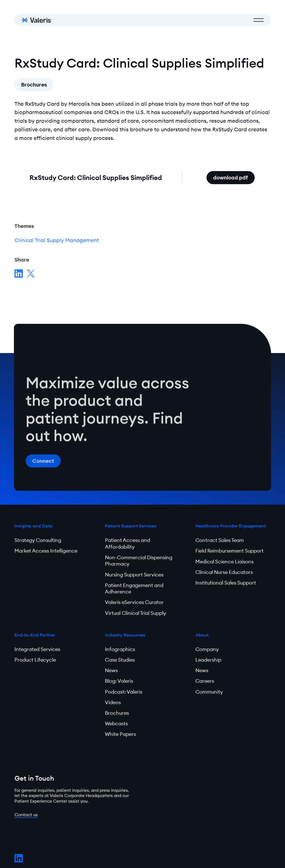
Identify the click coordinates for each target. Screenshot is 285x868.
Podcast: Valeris (124, 692)
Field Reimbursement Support (229, 551)
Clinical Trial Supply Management (57, 241)
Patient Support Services (131, 526)
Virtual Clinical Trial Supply (136, 613)
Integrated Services (37, 649)
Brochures (34, 85)
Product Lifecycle (35, 660)
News (111, 670)
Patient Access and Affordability (127, 543)
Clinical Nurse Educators (224, 572)
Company (207, 649)
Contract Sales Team (220, 540)
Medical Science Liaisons (224, 562)
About (202, 635)
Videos (113, 702)
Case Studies (120, 660)
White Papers (120, 734)
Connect (43, 462)
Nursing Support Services (134, 575)
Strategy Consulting (38, 540)
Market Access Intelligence (46, 551)
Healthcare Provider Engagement (231, 526)
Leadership (208, 660)
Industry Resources (125, 635)
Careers (205, 681)
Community (209, 692)
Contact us (26, 815)
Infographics (120, 649)
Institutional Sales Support (226, 583)
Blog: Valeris (119, 681)
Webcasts (116, 723)
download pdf (234, 176)
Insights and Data (34, 526)
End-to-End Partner (35, 635)
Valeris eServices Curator (134, 602)
